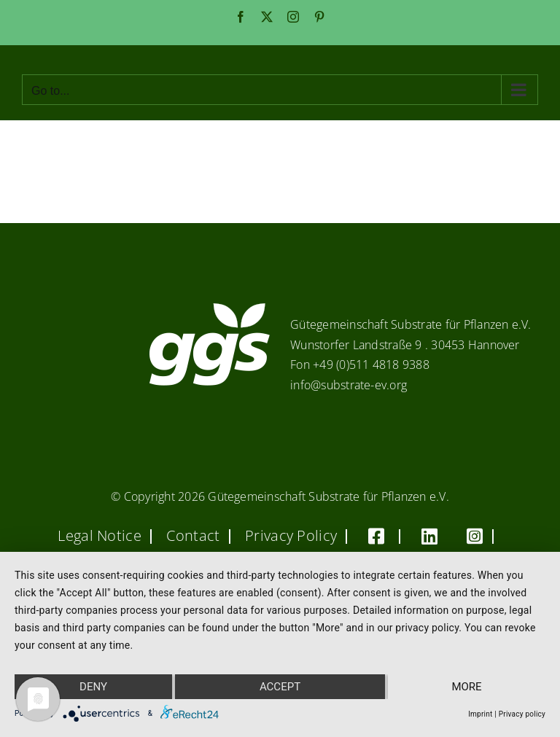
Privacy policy (522, 714)
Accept (280, 687)
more (466, 687)
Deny (93, 687)
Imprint (480, 714)
